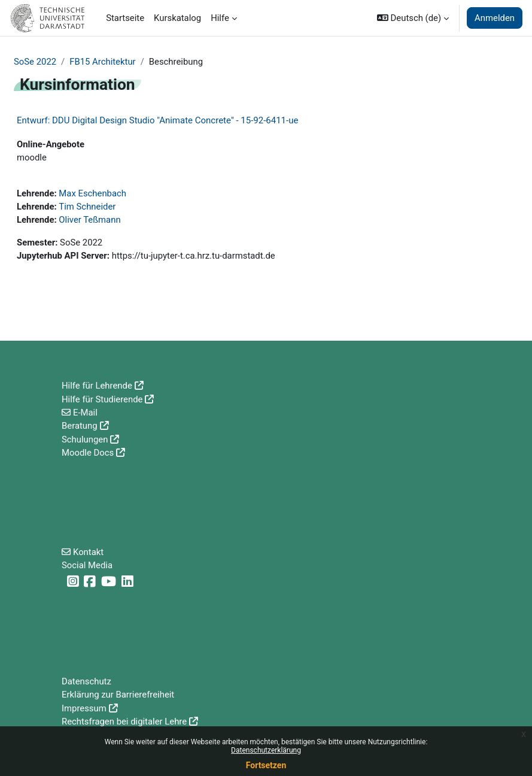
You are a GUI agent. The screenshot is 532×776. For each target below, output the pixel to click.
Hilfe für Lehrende (97, 386)
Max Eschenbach (92, 193)
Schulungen (85, 439)
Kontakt (88, 552)
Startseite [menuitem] (125, 18)
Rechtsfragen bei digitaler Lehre (124, 722)
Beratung (80, 426)
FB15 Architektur (102, 62)
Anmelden (495, 18)
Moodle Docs (88, 453)
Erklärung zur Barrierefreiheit (118, 695)
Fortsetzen (266, 765)
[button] (413, 18)
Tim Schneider (87, 207)
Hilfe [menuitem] (220, 18)
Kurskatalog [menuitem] (177, 18)
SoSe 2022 (35, 62)
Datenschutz (86, 681)
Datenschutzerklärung (266, 750)
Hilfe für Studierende (102, 399)
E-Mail (85, 413)
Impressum (84, 708)
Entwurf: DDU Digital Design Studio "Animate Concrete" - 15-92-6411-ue (157, 120)
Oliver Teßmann (89, 220)
